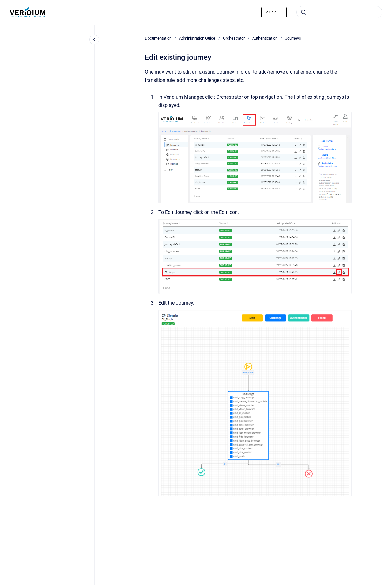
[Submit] (303, 12)
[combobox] (339, 12)
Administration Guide (197, 38)
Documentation (158, 38)
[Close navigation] (94, 40)
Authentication (265, 38)
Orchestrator (234, 38)
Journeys (293, 38)
